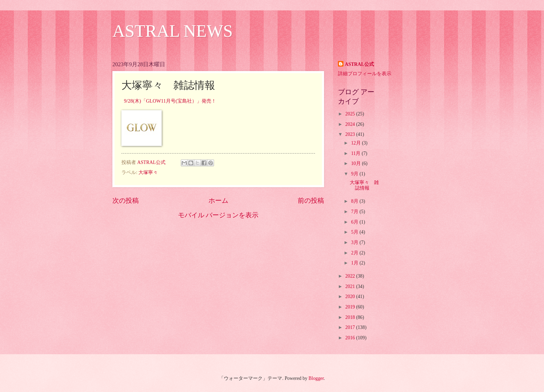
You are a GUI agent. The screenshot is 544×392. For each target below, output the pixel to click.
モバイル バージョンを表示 (218, 215)
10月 (356, 163)
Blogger (316, 378)
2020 (351, 297)
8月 (355, 201)
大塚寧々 (148, 172)
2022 (351, 276)
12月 (356, 143)
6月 (355, 222)
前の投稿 (311, 201)
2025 (351, 114)
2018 (351, 317)
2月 (355, 253)
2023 (351, 134)
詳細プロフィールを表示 (365, 74)
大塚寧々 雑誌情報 (364, 185)
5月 (355, 232)
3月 (355, 242)
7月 (355, 212)
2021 (351, 286)
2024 (351, 124)
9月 (355, 174)
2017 (351, 327)
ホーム (218, 201)
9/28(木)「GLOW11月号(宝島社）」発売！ (170, 101)
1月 (355, 263)
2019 (351, 307)
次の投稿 (126, 201)
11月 (356, 153)
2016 (351, 338)
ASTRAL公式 (359, 64)
